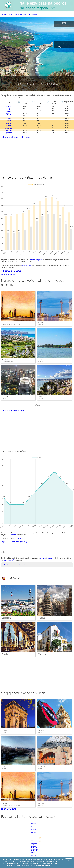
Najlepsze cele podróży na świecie (13, 410)
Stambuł (42, 767)
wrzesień (9, 125)
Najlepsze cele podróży (8, 809)
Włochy (4, 769)
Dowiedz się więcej (45, 865)
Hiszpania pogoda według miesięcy (26, 14)
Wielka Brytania (43, 732)
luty (9, 109)
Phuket (41, 359)
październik (9, 128)
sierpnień (9, 123)
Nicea (40, 396)
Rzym (5, 767)
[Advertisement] (37, 155)
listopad (9, 130)
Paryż (5, 730)
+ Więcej (37, 405)
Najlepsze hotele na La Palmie (11, 271)
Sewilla (5, 654)
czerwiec (9, 118)
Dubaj (4, 322)
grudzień (9, 133)
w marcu (20, 538)
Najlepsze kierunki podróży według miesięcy (16, 137)
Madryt (41, 618)
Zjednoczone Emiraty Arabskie (11, 805)
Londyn (42, 730)
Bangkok (5, 396)
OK (69, 861)
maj (9, 116)
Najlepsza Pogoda (7, 14)
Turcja (40, 769)
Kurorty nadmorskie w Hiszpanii (14, 565)
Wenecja (41, 322)
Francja (4, 732)
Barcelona (7, 618)
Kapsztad (5, 359)
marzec (9, 111)
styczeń (9, 106)
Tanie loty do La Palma (9, 274)
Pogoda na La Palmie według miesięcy (14, 542)
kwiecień (9, 114)
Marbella (42, 654)
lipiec (9, 121)
